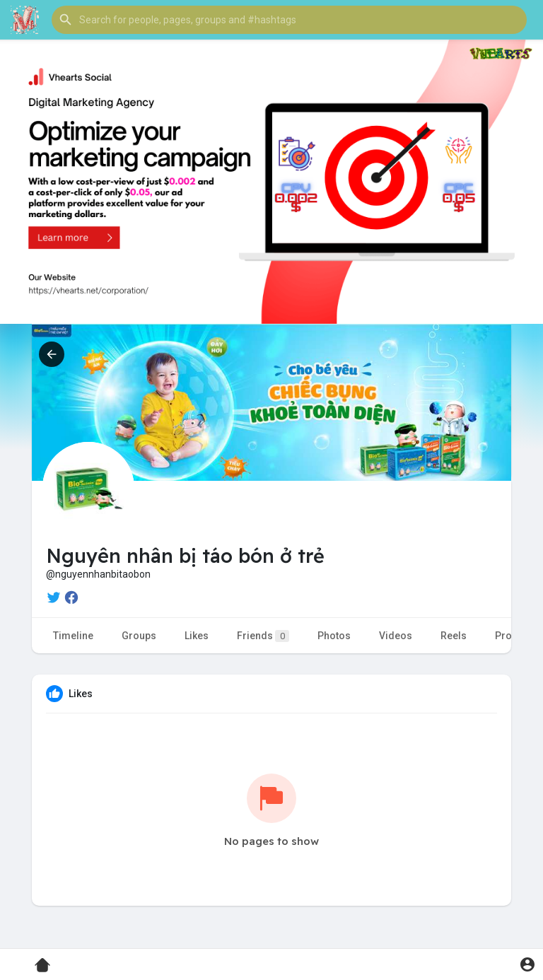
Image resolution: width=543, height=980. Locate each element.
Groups (139, 636)
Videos (396, 636)
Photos (334, 636)
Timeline (73, 636)
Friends (263, 636)
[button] (289, 20)
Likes (197, 636)
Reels (454, 636)
